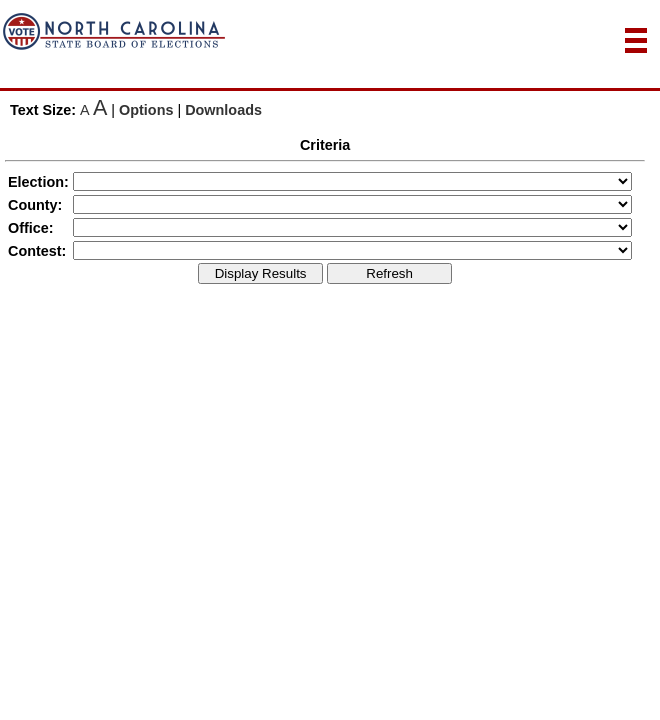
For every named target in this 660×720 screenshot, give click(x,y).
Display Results (261, 273)
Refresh (389, 273)
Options (146, 110)
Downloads (223, 110)
